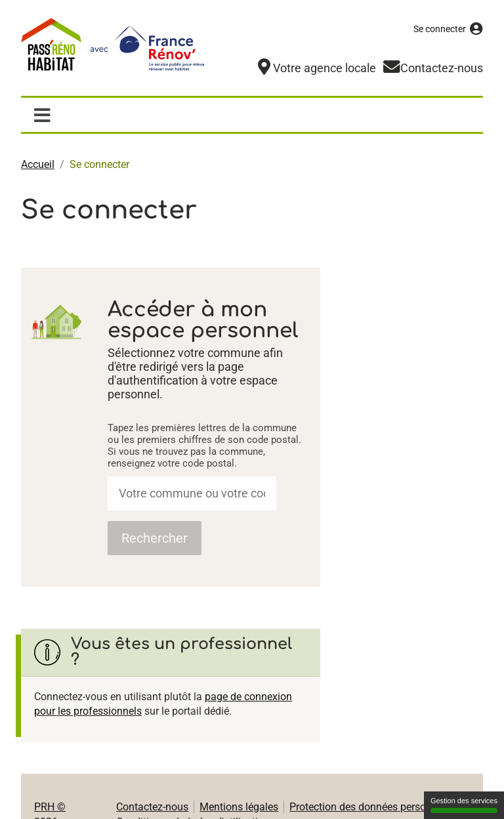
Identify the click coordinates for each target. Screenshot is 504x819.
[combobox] (192, 493)
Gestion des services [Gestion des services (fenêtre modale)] (464, 805)
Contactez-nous (152, 806)
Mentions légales (239, 806)
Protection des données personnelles (374, 806)
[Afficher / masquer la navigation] (42, 114)
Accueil (38, 164)
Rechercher (155, 537)
